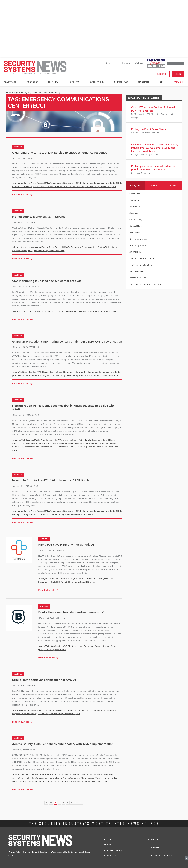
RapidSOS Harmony (70, 582)
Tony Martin (88, 514)
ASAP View (59, 440)
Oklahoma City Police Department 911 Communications (59, 187)
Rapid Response (84, 447)
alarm (16, 311)
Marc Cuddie (110, 311)
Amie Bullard (47, 440)
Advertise (111, 63)
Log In (178, 74)
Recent (154, 186)
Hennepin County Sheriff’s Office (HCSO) (31, 514)
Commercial (10, 82)
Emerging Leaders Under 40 (142, 258)
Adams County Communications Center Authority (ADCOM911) (42, 774)
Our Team (109, 845)
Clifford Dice (25, 311)
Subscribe (162, 74)
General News (121, 82)
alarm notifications (22, 247)
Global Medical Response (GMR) (94, 579)
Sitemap (27, 852)
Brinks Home (77, 646)
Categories (135, 186)
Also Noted (144, 82)
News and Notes (137, 271)
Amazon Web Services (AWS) (26, 440)
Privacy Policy (15, 852)
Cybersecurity (97, 82)
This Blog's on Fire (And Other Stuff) (146, 284)
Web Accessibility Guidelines (64, 852)
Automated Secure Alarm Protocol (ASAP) (32, 183)
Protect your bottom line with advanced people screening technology (154, 168)
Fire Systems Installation (141, 265)
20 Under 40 (135, 252)
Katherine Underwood (22, 187)
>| (81, 803)
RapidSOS (55, 582)
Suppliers (74, 82)
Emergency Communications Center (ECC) (102, 183)
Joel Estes (71, 781)
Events (126, 63)
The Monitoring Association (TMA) (101, 187)
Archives (173, 186)
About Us (109, 839)
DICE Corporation (55, 311)
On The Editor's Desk (139, 239)
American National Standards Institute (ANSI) (66, 372)
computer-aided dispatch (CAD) (67, 183)
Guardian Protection (28, 376)
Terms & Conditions (41, 852)
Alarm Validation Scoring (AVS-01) (29, 372)
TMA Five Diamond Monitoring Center (101, 376)
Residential (54, 82)
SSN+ (162, 82)
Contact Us (110, 856)
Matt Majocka (44, 376)
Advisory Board (113, 850)
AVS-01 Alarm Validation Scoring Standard (33, 710)
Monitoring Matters (138, 246)
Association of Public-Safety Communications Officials (37, 778)
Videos (139, 63)
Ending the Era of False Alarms (149, 129)
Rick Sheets (61, 650)
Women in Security (138, 278)
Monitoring (32, 82)
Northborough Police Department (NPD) (58, 447)
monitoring (49, 650)
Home (9, 93)
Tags (16, 93)
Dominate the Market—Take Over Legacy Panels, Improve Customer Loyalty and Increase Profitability (155, 148)
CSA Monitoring (39, 311)
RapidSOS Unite (88, 582)
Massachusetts (32, 447)
